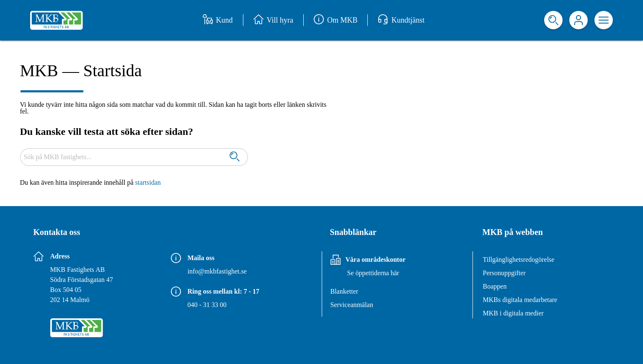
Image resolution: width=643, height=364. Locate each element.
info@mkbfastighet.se (217, 271)
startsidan (148, 182)
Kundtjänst (401, 20)
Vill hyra (273, 20)
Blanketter (345, 291)
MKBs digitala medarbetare (520, 300)
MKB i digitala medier (513, 313)
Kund (218, 20)
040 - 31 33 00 (207, 305)
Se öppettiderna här (373, 273)
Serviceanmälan (352, 305)
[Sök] (235, 157)
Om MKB (336, 20)
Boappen (495, 286)
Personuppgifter (504, 273)
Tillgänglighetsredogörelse (519, 259)
